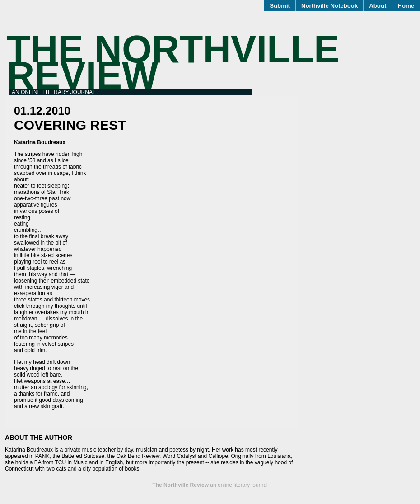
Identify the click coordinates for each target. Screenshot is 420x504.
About (378, 6)
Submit (280, 6)
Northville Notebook (329, 6)
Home (406, 6)
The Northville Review (173, 62)
